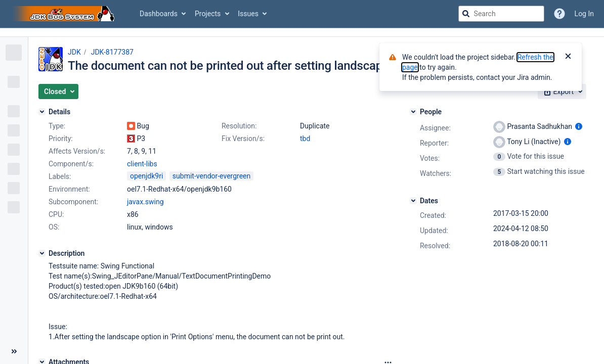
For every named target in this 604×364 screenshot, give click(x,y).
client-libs (142, 164)
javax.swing (145, 202)
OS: (54, 227)
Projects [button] (208, 14)
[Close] (568, 57)
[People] (413, 112)
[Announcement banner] (302, 33)
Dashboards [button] (159, 14)
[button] (58, 92)
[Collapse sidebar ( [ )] (14, 351)
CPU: (56, 214)
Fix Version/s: (243, 139)
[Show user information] (579, 126)
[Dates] (413, 201)
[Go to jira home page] (65, 14)
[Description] (42, 253)
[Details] (42, 112)
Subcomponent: (73, 202)
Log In (584, 14)
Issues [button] (248, 14)
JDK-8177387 (112, 52)
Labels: (60, 176)
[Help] (559, 14)
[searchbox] (501, 14)
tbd (305, 139)
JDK (74, 52)
